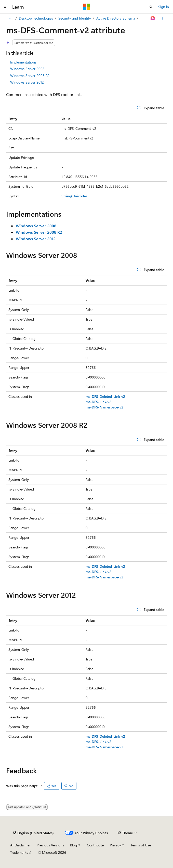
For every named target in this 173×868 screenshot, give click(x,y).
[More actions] (162, 18)
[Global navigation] (5, 7)
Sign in (164, 7)
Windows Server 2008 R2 (30, 76)
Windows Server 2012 (27, 82)
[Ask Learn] (153, 18)
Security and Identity (75, 18)
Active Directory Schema (116, 18)
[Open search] (151, 7)
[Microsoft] (87, 7)
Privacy (115, 845)
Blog (74, 845)
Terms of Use (141, 845)
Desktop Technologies (36, 18)
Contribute (95, 845)
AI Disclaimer (20, 845)
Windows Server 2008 (27, 69)
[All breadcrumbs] (11, 18)
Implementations (23, 62)
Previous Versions (50, 845)
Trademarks (19, 852)
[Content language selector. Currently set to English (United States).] (34, 833)
